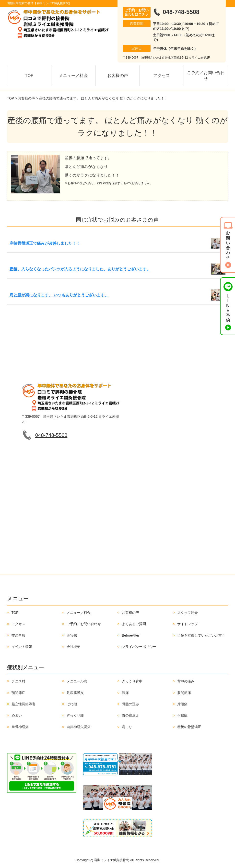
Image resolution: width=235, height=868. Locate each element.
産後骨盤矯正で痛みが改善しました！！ (45, 243)
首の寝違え (130, 715)
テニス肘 (18, 681)
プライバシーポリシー (139, 647)
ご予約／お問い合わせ (206, 76)
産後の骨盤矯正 (189, 727)
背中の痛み (186, 681)
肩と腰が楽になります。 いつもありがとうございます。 (59, 295)
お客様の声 (118, 76)
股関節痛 (184, 693)
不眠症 (182, 715)
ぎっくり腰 (75, 715)
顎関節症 (18, 693)
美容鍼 (72, 635)
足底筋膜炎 (75, 693)
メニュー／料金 (73, 76)
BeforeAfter (131, 635)
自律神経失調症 (79, 727)
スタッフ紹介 (188, 613)
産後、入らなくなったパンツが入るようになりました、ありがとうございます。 (80, 269)
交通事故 (18, 635)
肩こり (127, 727)
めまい (17, 715)
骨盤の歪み (130, 704)
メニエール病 (77, 681)
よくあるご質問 (134, 624)
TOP (29, 76)
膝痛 (125, 693)
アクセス (162, 76)
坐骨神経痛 (20, 727)
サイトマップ (188, 624)
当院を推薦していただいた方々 (201, 635)
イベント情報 (22, 647)
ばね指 (72, 704)
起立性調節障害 (23, 704)
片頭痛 (182, 704)
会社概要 (73, 647)
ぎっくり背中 (132, 681)
